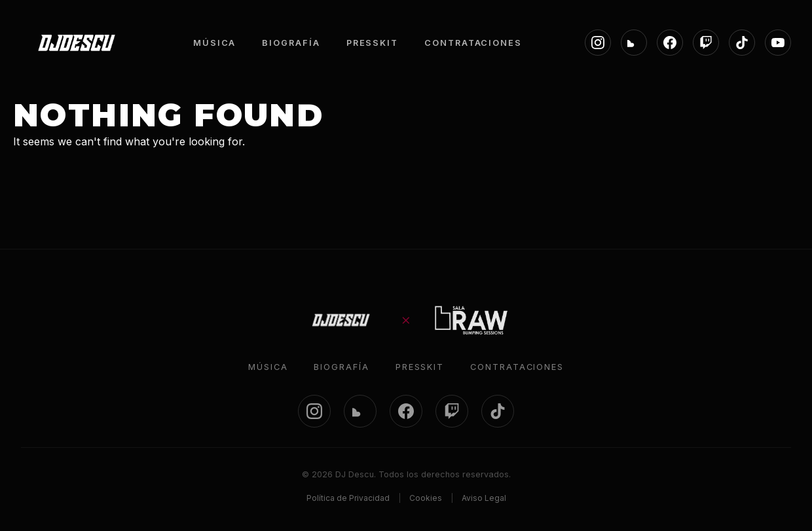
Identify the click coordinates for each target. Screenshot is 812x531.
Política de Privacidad (348, 498)
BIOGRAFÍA (291, 43)
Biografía (341, 367)
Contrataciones (517, 367)
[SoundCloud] (634, 43)
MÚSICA (215, 43)
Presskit (420, 367)
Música (268, 367)
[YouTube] (778, 43)
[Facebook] (670, 43)
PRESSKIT (372, 43)
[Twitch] (706, 43)
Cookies (426, 498)
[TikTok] (742, 43)
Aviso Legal (484, 498)
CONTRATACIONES (473, 43)
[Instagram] (598, 43)
